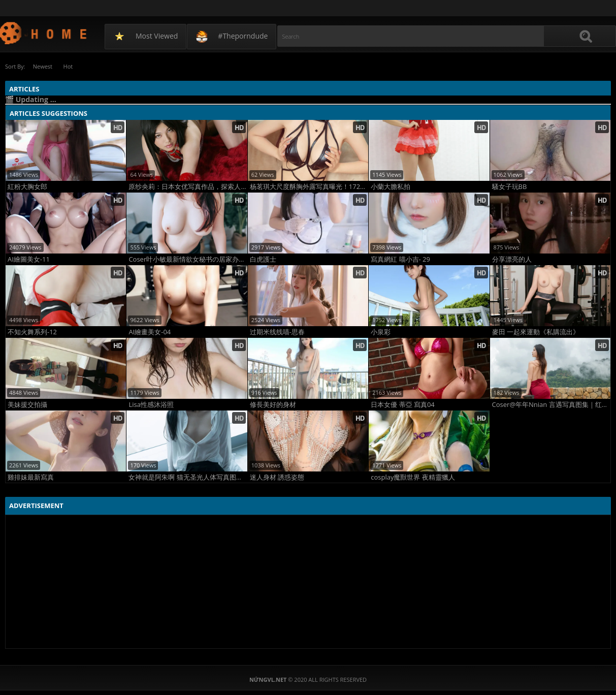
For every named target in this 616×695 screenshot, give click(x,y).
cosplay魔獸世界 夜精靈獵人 (413, 477)
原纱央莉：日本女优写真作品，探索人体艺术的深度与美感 (188, 186)
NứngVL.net (44, 33)
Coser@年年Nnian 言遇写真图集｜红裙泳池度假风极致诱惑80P (551, 404)
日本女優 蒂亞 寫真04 (403, 404)
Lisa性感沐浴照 (151, 404)
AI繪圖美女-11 (29, 259)
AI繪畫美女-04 (150, 331)
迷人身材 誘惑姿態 (277, 477)
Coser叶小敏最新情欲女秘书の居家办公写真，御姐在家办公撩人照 (188, 259)
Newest (43, 66)
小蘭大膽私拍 (391, 186)
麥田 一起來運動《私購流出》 (536, 331)
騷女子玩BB (510, 186)
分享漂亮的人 (512, 259)
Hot (71, 66)
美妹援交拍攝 (27, 404)
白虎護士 (263, 259)
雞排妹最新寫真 (31, 477)
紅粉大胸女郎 (27, 186)
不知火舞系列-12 (32, 331)
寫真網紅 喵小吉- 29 (400, 259)
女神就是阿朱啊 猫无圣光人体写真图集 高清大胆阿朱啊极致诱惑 (188, 477)
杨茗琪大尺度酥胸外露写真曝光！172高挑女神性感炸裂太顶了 (309, 186)
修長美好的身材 (273, 404)
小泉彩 (381, 331)
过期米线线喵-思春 (277, 331)
